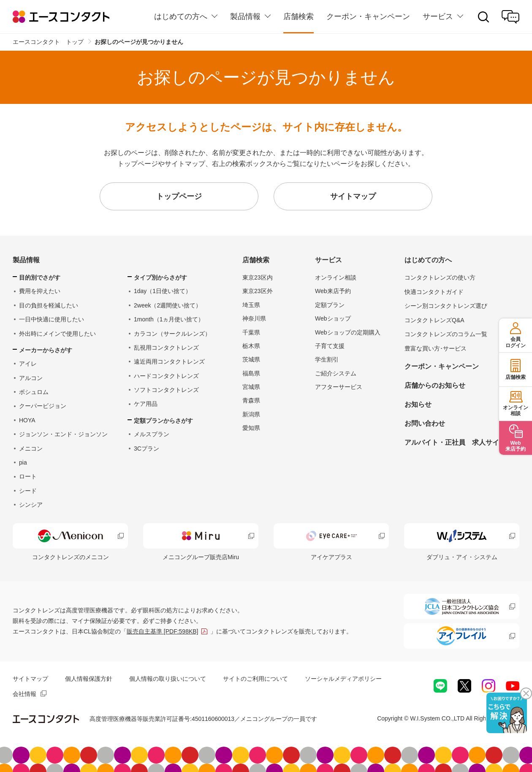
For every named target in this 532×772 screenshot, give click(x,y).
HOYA (27, 420)
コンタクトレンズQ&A (434, 320)
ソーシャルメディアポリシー (343, 679)
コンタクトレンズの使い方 (440, 277)
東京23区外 (258, 291)
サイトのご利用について (255, 679)
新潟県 (251, 414)
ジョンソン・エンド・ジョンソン (63, 434)
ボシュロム (34, 392)
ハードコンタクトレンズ (166, 376)
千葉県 (251, 332)
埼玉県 (251, 305)
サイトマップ (30, 679)
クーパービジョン (43, 406)
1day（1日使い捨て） (163, 291)
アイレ (28, 364)
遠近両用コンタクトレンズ (169, 362)
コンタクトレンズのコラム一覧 (446, 334)
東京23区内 (258, 277)
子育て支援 (330, 346)
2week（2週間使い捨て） (168, 305)
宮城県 (251, 387)
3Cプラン (147, 449)
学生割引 (327, 359)
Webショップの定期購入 (348, 332)
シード (28, 491)
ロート (28, 476)
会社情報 (24, 694)
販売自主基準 (163, 631)
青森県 (251, 400)
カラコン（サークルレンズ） (172, 334)
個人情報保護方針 (89, 679)
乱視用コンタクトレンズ (166, 348)
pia (23, 462)
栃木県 (251, 346)
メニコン (31, 449)
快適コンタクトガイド (434, 292)
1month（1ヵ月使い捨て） (169, 319)
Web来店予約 (333, 291)
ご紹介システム (336, 373)
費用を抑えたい (40, 291)
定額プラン (330, 305)
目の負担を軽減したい (49, 305)
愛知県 (251, 428)
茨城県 (251, 359)
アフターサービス (339, 387)
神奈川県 (254, 318)
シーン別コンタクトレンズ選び (446, 306)
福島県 (251, 373)
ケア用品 (146, 404)
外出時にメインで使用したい (57, 334)
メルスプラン (152, 434)
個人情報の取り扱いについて (168, 679)
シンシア (31, 505)
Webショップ (333, 318)
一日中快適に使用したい (52, 319)
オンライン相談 (336, 277)
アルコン (31, 378)
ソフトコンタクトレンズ (166, 390)
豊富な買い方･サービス (436, 348)
